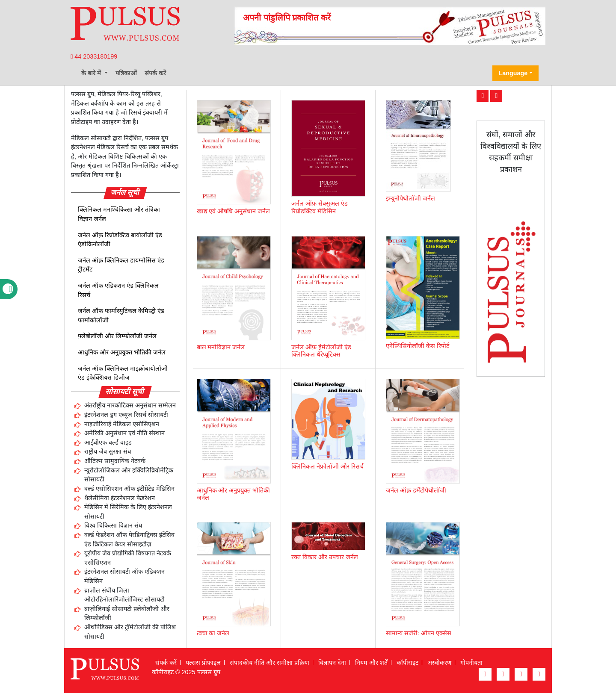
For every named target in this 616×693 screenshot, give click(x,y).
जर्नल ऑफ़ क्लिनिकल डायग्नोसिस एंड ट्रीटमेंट (121, 265)
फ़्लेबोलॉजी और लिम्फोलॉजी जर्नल (117, 336)
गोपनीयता (471, 663)
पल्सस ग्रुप (209, 672)
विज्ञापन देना (332, 663)
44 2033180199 (94, 56)
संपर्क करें (155, 73)
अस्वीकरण (439, 663)
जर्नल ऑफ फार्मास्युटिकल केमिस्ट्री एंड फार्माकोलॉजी (121, 316)
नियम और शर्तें (371, 663)
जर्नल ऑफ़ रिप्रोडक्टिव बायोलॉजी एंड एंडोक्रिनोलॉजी (120, 240)
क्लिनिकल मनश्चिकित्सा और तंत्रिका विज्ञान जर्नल (119, 214)
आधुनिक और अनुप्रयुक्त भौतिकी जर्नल (122, 352)
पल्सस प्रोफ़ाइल (203, 663)
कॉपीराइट (407, 663)
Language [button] (513, 73)
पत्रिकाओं (126, 73)
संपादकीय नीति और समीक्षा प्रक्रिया (269, 663)
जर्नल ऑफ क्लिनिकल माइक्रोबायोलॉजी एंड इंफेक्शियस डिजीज (123, 373)
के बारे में (92, 73)
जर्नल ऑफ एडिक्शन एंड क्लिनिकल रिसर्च (118, 290)
